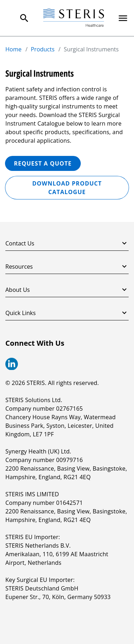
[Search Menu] (24, 18)
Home (13, 49)
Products (43, 49)
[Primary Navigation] (123, 18)
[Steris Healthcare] (74, 18)
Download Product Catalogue (67, 188)
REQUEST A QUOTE (43, 163)
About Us (67, 290)
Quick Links (67, 313)
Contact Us (67, 243)
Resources (67, 267)
